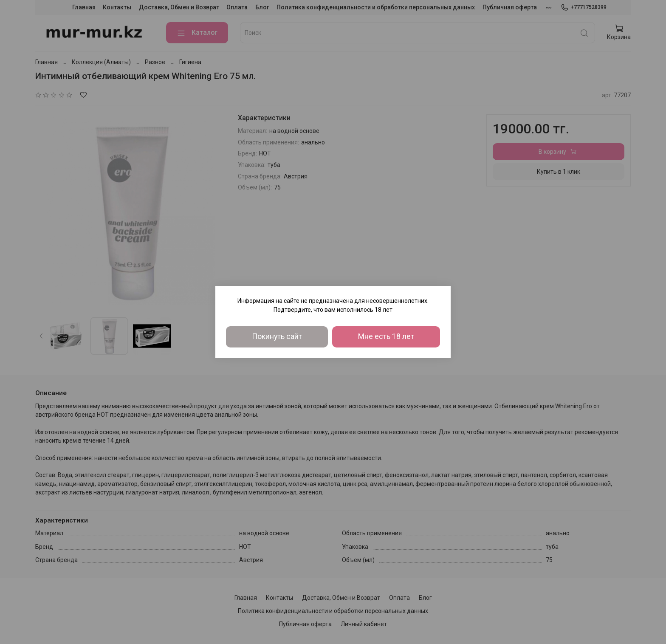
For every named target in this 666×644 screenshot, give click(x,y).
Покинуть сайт (277, 336)
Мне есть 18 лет (386, 336)
